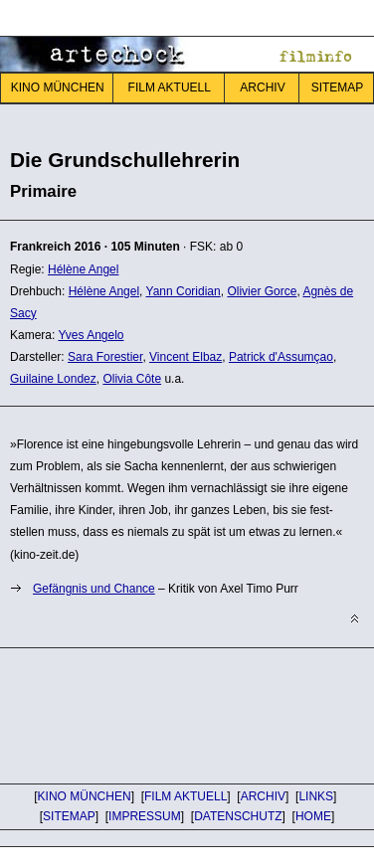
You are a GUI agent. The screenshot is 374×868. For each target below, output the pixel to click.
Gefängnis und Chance (94, 589)
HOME (313, 816)
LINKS (316, 796)
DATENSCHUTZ (238, 816)
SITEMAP (69, 816)
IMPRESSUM (145, 816)
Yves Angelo (91, 335)
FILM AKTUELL (170, 87)
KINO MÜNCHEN (58, 87)
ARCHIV (262, 87)
